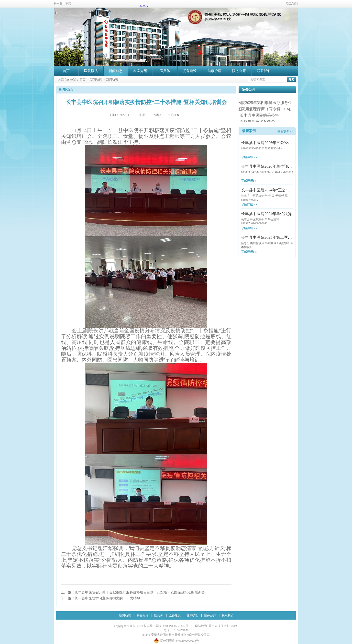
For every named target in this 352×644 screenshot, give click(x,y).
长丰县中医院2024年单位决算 (266, 214)
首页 (66, 71)
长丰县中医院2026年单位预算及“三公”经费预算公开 (286, 166)
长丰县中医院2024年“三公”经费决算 (272, 190)
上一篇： (133, 592)
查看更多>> (285, 132)
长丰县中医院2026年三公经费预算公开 (274, 143)
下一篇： (100, 598)
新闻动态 (96, 80)
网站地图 (200, 626)
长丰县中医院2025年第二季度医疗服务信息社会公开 (286, 237)
